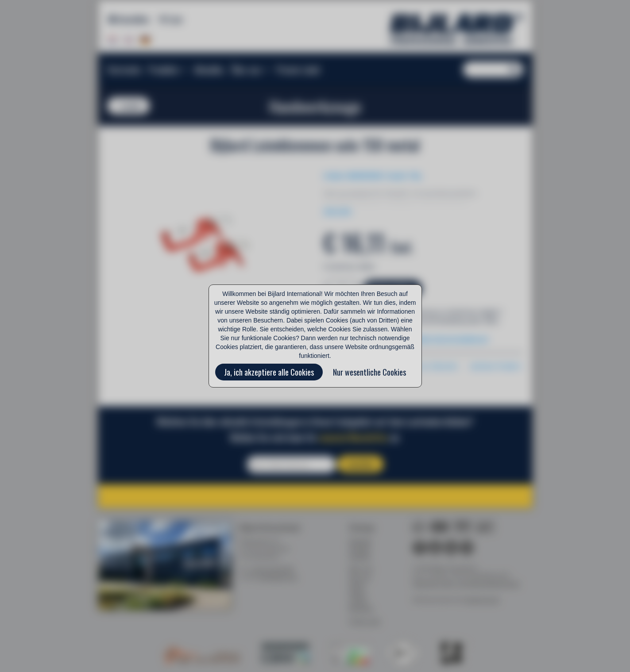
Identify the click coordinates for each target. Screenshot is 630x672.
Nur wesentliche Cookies (369, 372)
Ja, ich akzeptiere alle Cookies (269, 372)
